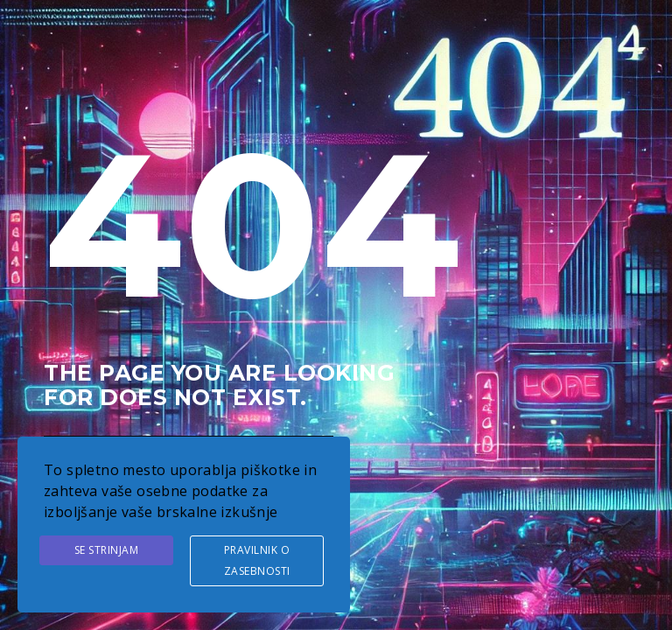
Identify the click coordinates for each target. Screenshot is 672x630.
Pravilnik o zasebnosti (257, 560)
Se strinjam (107, 550)
